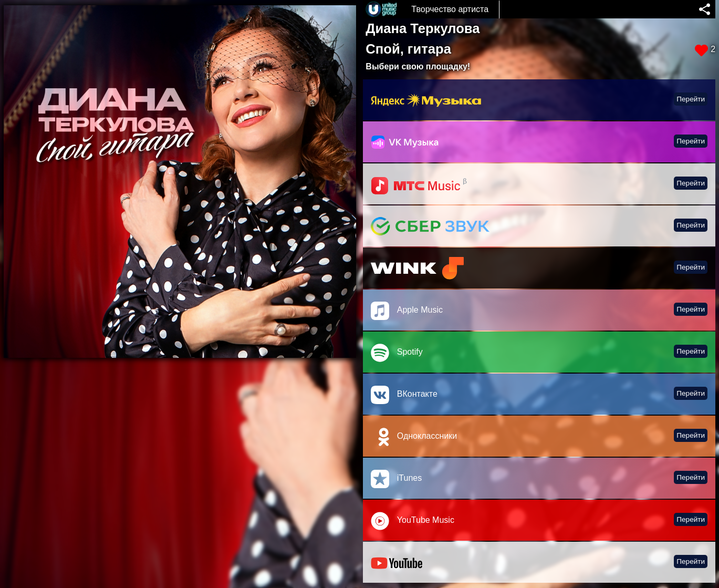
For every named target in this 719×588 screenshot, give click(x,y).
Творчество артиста (450, 9)
